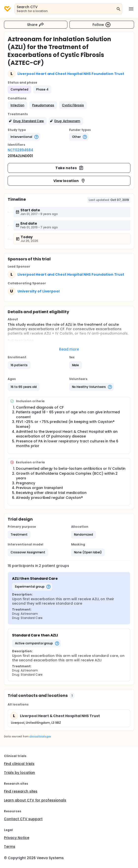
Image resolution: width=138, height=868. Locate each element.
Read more (69, 349)
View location (69, 181)
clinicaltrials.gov (40, 736)
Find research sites (21, 791)
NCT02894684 (20, 150)
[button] (17, 105)
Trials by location (19, 773)
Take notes (69, 168)
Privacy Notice (17, 838)
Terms (10, 847)
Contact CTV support (23, 819)
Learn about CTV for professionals (35, 800)
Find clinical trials (19, 764)
